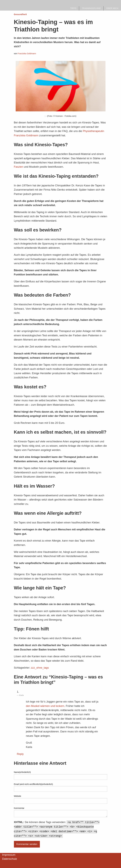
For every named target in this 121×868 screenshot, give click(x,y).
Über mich (112, 8)
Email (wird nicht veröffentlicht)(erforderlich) (33, 784)
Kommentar (19, 808)
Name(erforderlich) (22, 772)
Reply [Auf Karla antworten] (20, 754)
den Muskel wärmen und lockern (45, 706)
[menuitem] (73, 8)
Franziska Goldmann (27, 54)
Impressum (9, 855)
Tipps (73, 8)
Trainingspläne (91, 8)
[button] (6, 862)
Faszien (19, 167)
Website (18, 796)
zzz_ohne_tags (40, 668)
